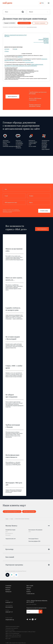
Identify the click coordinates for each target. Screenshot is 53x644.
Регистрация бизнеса (33, 538)
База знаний (10, 556)
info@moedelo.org (10, 618)
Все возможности (9, 533)
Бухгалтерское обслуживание (35, 530)
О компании (8, 585)
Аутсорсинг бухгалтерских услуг (12, 512)
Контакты (8, 588)
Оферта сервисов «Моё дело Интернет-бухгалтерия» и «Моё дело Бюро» (20, 631)
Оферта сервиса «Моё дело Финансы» (13, 634)
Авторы (28, 588)
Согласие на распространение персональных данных (11, 211)
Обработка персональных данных (12, 625)
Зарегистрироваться (12, 96)
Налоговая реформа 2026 (34, 541)
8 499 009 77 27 (9, 601)
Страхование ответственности (12, 627)
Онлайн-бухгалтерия (10, 530)
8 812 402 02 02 (9, 606)
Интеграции (8, 535)
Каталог (31, 12)
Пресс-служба (30, 585)
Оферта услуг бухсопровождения (12, 632)
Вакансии (29, 587)
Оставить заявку (44, 211)
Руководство (8, 590)
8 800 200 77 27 (9, 611)
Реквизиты (8, 587)
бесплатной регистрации (31, 27)
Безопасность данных (10, 629)
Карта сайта (8, 637)
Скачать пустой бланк (24, 23)
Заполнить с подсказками (40, 23)
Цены (7, 532)
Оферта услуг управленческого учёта (13, 636)
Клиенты (29, 590)
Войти (43, 3)
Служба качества (30, 592)
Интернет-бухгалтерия (29, 512)
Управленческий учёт (11, 538)
